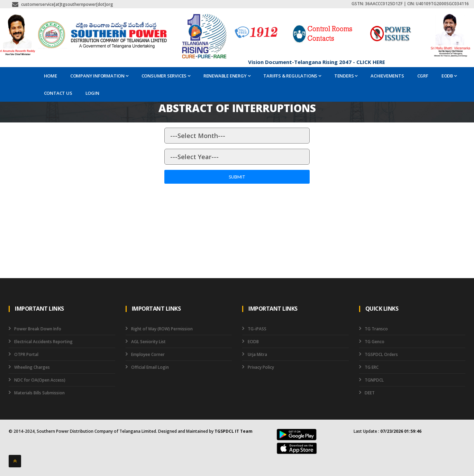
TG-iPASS (257, 329)
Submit (237, 177)
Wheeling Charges (32, 367)
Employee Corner (148, 354)
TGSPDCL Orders (381, 354)
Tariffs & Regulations (292, 76)
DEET (370, 393)
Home (51, 76)
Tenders (346, 76)
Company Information (99, 76)
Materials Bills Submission (39, 393)
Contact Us (58, 93)
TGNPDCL (374, 380)
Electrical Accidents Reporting (43, 342)
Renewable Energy (227, 76)
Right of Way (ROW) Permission (162, 329)
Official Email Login (150, 367)
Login (92, 93)
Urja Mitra (257, 354)
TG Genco (375, 342)
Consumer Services (166, 76)
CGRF (423, 76)
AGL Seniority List (148, 342)
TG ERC (372, 367)
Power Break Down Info (38, 329)
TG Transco (376, 329)
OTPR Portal (26, 354)
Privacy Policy (261, 367)
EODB (449, 76)
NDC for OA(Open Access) (40, 380)
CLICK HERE (371, 62)
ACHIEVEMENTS (387, 76)
